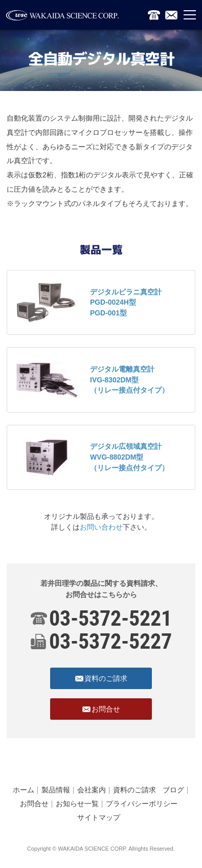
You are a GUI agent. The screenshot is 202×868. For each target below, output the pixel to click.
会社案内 (92, 790)
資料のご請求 (134, 790)
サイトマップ (99, 817)
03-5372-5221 (110, 618)
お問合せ (34, 804)
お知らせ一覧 (77, 804)
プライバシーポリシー (142, 804)
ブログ (173, 790)
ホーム (24, 790)
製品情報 (56, 790)
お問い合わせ (101, 527)
